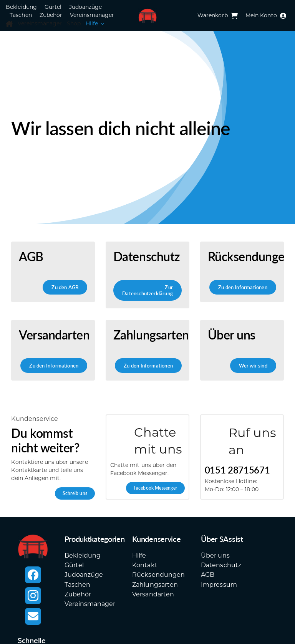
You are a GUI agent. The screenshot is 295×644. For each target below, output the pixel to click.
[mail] (33, 616)
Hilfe (139, 555)
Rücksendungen (158, 575)
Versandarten (153, 594)
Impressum (219, 585)
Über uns (215, 555)
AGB (208, 575)
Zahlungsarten (155, 585)
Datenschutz (221, 565)
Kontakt (145, 565)
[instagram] (33, 596)
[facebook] (33, 575)
